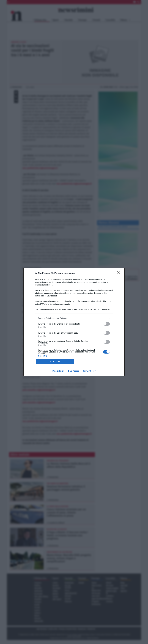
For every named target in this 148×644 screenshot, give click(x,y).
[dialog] (74, 322)
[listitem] (74, 318)
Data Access (74, 371)
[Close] (119, 273)
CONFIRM (55, 362)
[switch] (106, 324)
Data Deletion (58, 371)
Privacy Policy (89, 371)
